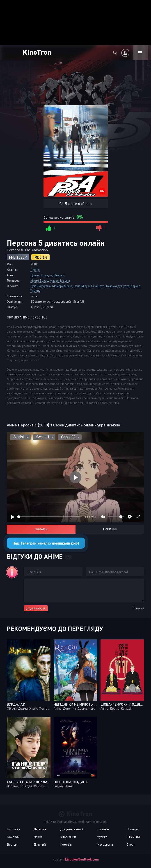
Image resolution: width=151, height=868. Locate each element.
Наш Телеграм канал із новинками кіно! (46, 543)
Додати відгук (36, 608)
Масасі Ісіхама (60, 280)
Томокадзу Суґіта (118, 286)
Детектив (40, 829)
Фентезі (59, 275)
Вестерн (13, 844)
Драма (35, 275)
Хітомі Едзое (39, 280)
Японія (35, 270)
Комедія (47, 275)
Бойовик (13, 837)
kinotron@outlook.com (82, 859)
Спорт (131, 844)
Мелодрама (105, 844)
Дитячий (40, 844)
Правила (138, 608)
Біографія (13, 829)
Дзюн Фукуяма (41, 286)
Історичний (68, 837)
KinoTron (37, 52)
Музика (102, 837)
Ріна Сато (98, 286)
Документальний (72, 829)
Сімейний (133, 837)
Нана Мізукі (82, 286)
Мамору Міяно (62, 286)
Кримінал (103, 829)
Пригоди (133, 829)
